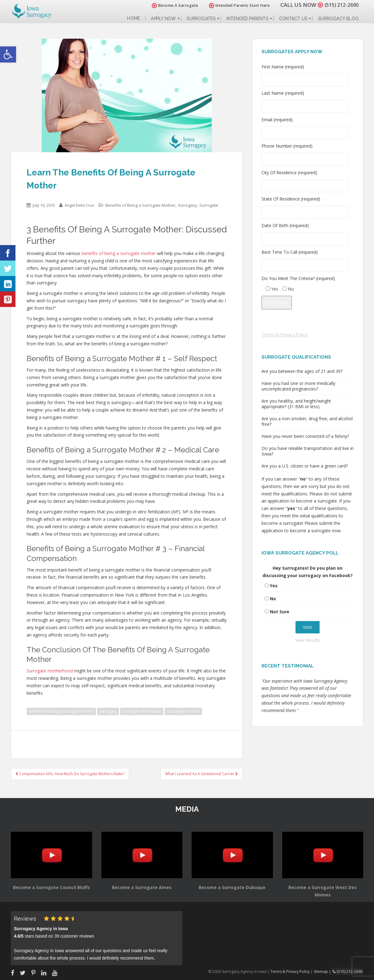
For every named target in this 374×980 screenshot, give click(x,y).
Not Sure (280, 612)
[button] (8, 54)
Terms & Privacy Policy (285, 335)
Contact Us (293, 19)
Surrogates (201, 19)
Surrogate (209, 205)
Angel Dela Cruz (79, 205)
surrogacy (108, 711)
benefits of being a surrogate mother (61, 711)
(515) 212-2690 (340, 5)
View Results (308, 640)
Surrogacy (187, 205)
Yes (274, 586)
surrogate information (142, 711)
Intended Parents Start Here (236, 5)
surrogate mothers (183, 711)
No (273, 599)
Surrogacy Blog (338, 19)
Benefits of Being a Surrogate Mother (140, 205)
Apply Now (163, 19)
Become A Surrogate (171, 5)
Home (134, 18)
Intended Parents (247, 19)
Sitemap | (324, 971)
